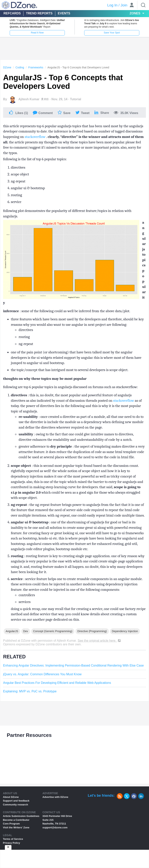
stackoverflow (35, 137)
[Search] (143, 5)
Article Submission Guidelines (21, 816)
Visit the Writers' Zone (16, 827)
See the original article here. (100, 641)
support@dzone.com (55, 827)
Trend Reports (39, 13)
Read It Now (37, 33)
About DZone (11, 797)
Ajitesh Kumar (29, 99)
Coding (20, 67)
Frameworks (36, 67)
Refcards (12, 13)
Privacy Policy (11, 843)
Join (124, 5)
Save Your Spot (112, 33)
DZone (7, 67)
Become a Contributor (16, 820)
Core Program (11, 824)
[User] (132, 6)
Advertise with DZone (55, 797)
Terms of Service (13, 839)
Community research (15, 805)
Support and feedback (16, 801)
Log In (112, 5)
